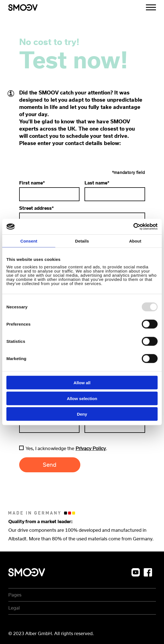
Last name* (115, 191)
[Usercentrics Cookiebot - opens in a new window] (133, 227)
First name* (49, 191)
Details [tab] (82, 241)
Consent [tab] (29, 241)
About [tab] (135, 241)
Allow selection (82, 398)
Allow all (82, 383)
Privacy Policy (91, 448)
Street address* (82, 216)
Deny (82, 414)
